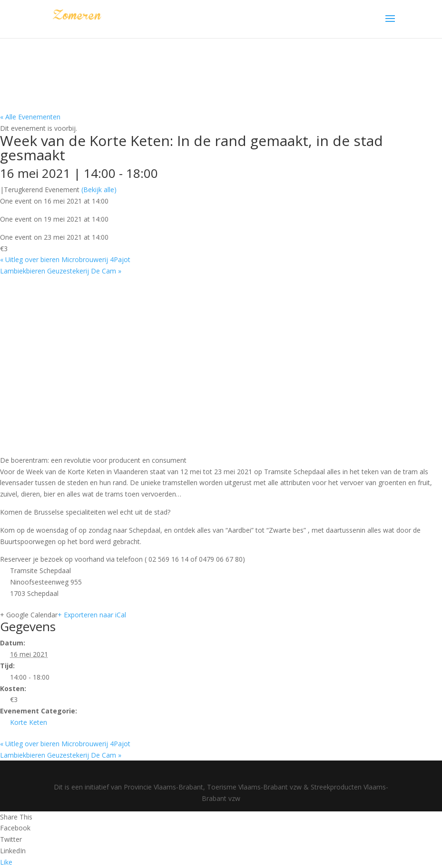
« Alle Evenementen (30, 117)
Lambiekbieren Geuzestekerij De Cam (61, 271)
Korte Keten (29, 722)
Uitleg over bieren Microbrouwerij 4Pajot (65, 259)
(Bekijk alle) (99, 190)
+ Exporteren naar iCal (92, 615)
